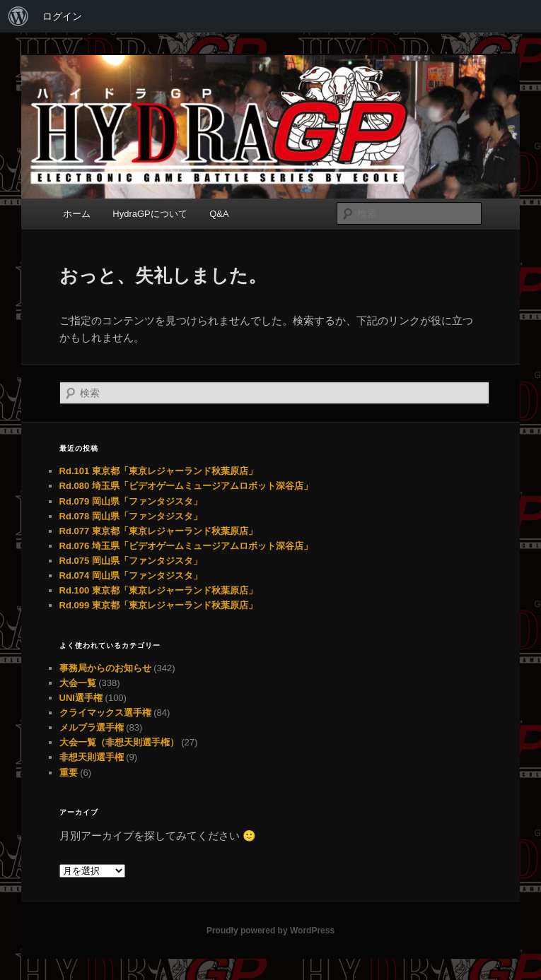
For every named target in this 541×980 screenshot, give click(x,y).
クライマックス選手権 (105, 713)
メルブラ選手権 (92, 727)
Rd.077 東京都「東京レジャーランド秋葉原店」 (158, 531)
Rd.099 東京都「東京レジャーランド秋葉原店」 (158, 605)
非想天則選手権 (92, 757)
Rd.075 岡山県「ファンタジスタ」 (131, 561)
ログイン (62, 16)
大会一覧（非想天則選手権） (119, 742)
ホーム (77, 214)
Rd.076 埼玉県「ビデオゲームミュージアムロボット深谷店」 (186, 546)
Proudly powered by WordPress (270, 931)
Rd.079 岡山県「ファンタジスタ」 (131, 501)
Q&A (219, 214)
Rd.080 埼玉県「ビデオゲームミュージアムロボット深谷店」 (186, 486)
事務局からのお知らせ (105, 668)
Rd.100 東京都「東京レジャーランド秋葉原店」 (158, 590)
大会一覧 (78, 683)
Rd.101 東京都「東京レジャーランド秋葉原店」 (158, 471)
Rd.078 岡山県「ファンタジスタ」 (131, 516)
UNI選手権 (81, 698)
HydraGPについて (150, 214)
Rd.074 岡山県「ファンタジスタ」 (131, 575)
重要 (69, 773)
